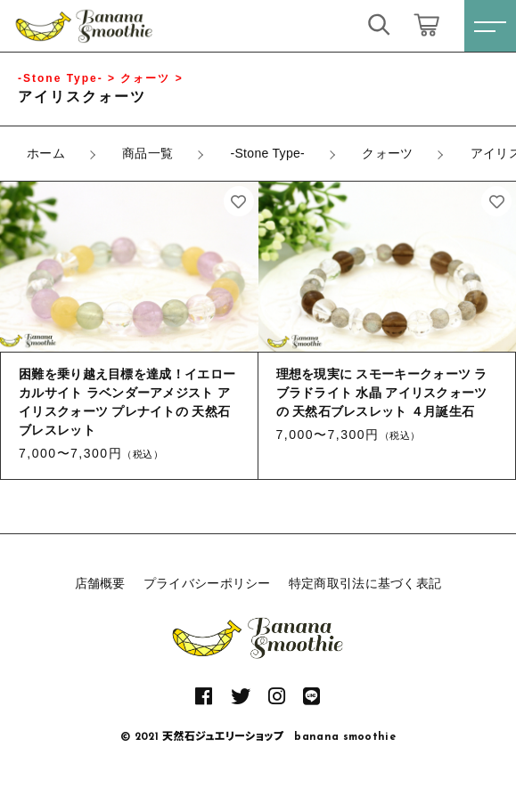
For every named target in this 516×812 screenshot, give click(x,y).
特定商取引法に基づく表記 (365, 583)
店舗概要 (100, 583)
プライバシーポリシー (207, 583)
